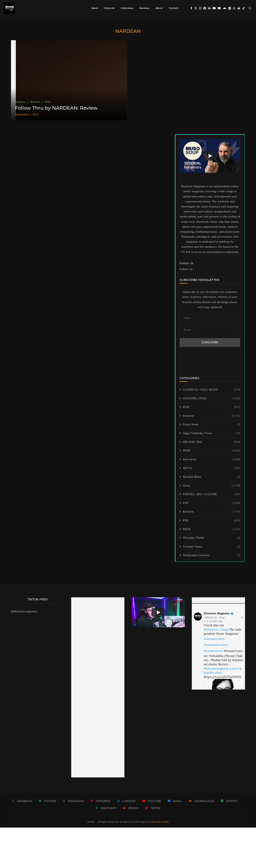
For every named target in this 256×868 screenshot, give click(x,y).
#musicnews (213, 651)
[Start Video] (210, 156)
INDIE (211, 451)
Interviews (127, 8)
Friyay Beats (211, 424)
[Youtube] (214, 8)
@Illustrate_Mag (214, 617)
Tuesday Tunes (211, 547)
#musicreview (214, 639)
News (95, 8)
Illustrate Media (160, 822)
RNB (211, 521)
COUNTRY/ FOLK (211, 398)
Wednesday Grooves (211, 555)
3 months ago (215, 621)
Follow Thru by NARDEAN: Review (56, 108)
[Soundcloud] (224, 8)
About (159, 8)
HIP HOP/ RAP (211, 442)
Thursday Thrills (211, 538)
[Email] (219, 8)
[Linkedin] (209, 8)
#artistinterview (216, 645)
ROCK (211, 529)
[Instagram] (200, 8)
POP (211, 503)
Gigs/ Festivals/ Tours (211, 433)
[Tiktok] (244, 8)
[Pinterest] (205, 8)
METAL (211, 468)
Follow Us (186, 269)
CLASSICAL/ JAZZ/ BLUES (211, 390)
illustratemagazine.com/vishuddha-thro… (223, 671)
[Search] (250, 8)
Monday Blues (211, 477)
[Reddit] (239, 8)
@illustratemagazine (24, 611)
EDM (211, 407)
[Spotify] (230, 8)
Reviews (144, 8)
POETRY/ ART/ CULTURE (211, 494)
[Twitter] (196, 8)
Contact (174, 8)
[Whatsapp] (234, 8)
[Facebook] (191, 8)
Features (109, 8)
